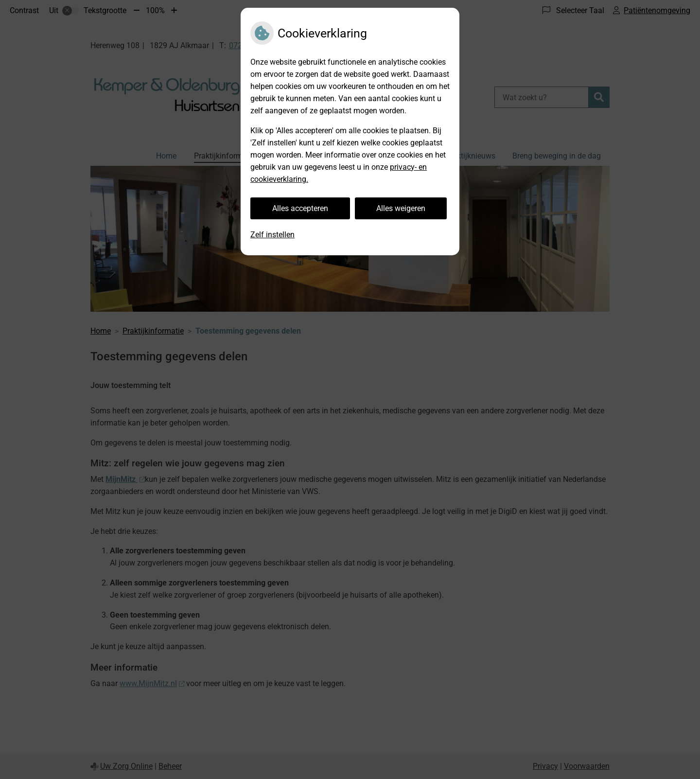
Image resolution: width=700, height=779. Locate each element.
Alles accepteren (300, 208)
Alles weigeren (401, 208)
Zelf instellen (272, 235)
